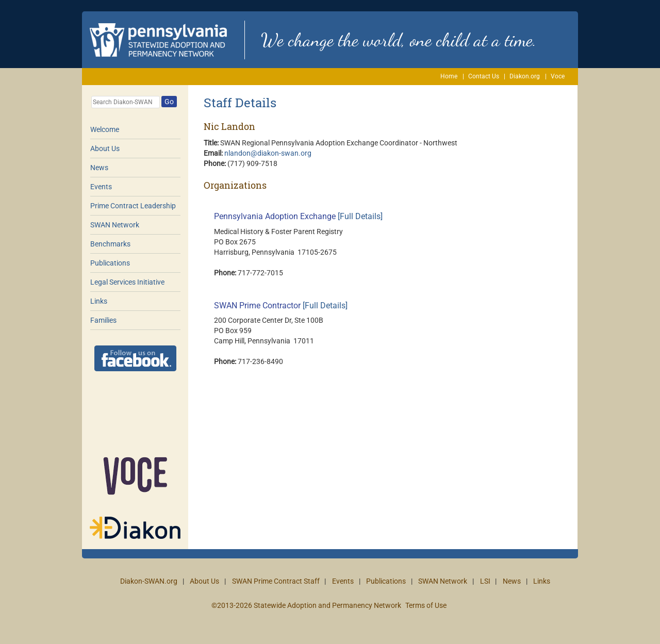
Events (101, 187)
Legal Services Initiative (127, 282)
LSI (485, 581)
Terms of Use (426, 605)
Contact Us (484, 76)
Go (169, 102)
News (99, 168)
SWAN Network (115, 225)
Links (99, 301)
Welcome (105, 129)
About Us (105, 148)
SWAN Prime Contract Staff (276, 581)
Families (103, 320)
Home (449, 76)
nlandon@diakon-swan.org (268, 153)
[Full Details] (360, 216)
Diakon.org (525, 76)
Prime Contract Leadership (133, 206)
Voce (558, 76)
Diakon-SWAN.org (149, 581)
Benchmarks (110, 244)
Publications (110, 263)
